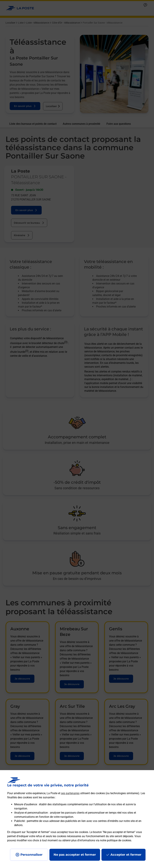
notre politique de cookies (116, 840)
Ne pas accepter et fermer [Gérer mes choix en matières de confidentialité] (75, 855)
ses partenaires (70, 793)
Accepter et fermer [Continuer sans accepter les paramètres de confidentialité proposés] (126, 855)
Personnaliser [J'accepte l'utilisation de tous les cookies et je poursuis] (31, 855)
